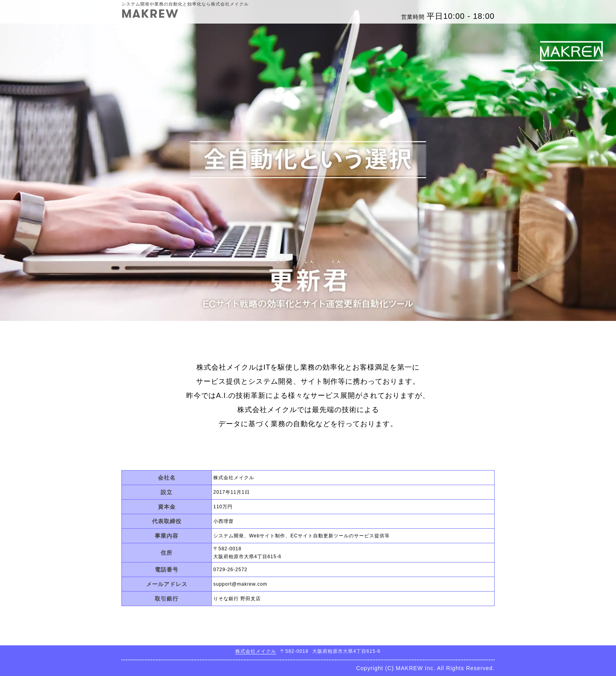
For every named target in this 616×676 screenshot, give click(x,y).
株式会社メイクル (256, 651)
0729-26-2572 (230, 570)
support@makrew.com (240, 584)
